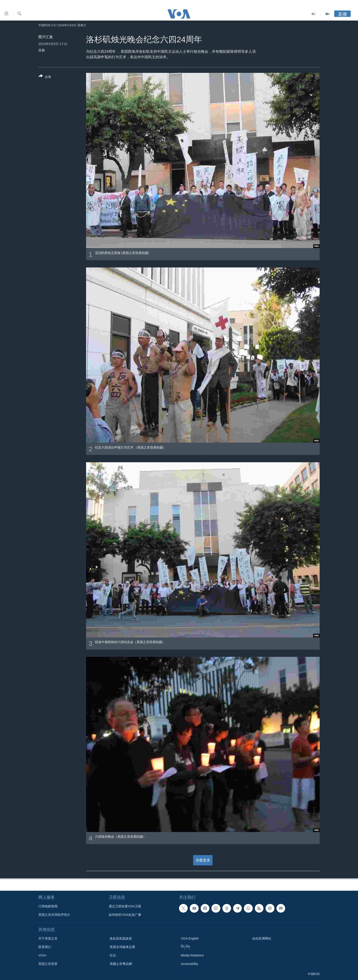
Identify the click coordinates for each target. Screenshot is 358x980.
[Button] (45, 77)
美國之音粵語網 (121, 964)
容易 (42, 50)
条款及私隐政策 (121, 938)
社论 (113, 955)
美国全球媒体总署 (122, 947)
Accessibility (190, 964)
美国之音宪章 (48, 964)
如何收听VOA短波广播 (125, 915)
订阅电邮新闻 (48, 906)
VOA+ (43, 955)
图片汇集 (46, 37)
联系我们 (45, 947)
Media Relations (192, 955)
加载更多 (203, 860)
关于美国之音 (48, 938)
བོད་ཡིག (185, 947)
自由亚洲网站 (262, 938)
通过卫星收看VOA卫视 (125, 906)
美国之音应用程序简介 (54, 915)
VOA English (190, 938)
